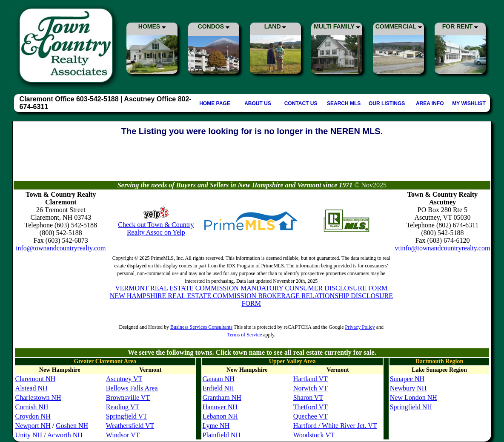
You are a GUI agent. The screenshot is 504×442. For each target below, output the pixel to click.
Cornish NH (32, 407)
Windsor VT (123, 435)
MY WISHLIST (469, 103)
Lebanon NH (220, 416)
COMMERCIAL (399, 26)
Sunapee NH (407, 379)
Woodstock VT (314, 435)
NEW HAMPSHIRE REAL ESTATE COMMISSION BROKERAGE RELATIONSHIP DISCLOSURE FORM (251, 300)
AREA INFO (430, 103)
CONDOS (214, 26)
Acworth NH (65, 435)
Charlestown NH (38, 398)
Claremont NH (36, 379)
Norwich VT (311, 388)
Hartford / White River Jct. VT (335, 426)
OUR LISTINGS (387, 103)
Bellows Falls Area (132, 388)
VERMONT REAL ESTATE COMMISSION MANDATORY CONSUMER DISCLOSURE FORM (251, 288)
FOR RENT (460, 26)
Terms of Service (244, 335)
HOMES (152, 26)
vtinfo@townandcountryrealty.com (443, 248)
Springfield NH (411, 407)
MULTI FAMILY (337, 26)
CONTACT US (301, 103)
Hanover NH (220, 407)
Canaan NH (219, 379)
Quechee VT (311, 416)
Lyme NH (216, 426)
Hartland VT (311, 379)
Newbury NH (408, 388)
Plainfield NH (222, 435)
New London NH (414, 398)
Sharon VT (308, 398)
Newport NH (33, 426)
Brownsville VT (128, 398)
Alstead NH (31, 388)
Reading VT (123, 407)
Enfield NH (218, 388)
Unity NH (30, 435)
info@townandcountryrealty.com (61, 248)
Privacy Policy (360, 327)
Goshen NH (72, 426)
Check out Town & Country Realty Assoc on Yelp (156, 228)
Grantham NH (222, 398)
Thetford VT (311, 407)
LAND (275, 26)
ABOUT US (258, 103)
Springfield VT (127, 416)
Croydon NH (33, 416)
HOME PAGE (215, 103)
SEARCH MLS (344, 103)
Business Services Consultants (201, 327)
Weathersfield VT (130, 426)
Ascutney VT (124, 379)
